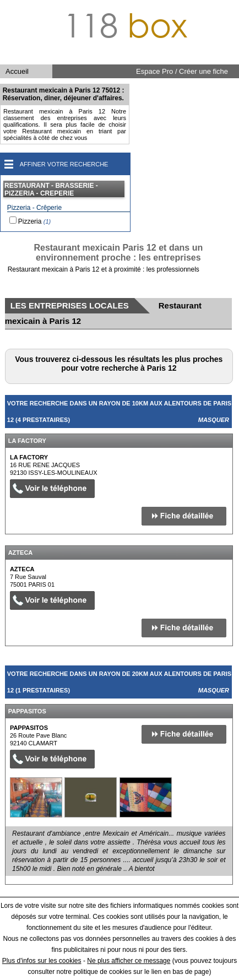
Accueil (17, 71)
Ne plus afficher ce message (129, 961)
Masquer (214, 420)
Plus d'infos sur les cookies (42, 961)
